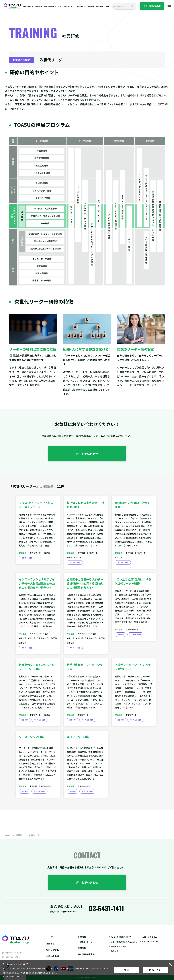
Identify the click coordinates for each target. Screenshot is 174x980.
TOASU (8, 835)
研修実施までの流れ (119, 946)
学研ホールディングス (15, 953)
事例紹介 (39, 6)
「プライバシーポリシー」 (12, 976)
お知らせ (51, 943)
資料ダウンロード (103, 6)
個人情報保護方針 (86, 954)
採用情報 (82, 948)
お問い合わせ (53, 956)
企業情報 (91, 6)
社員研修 (20, 835)
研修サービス (28, 6)
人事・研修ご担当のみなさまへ (124, 942)
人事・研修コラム (150, 937)
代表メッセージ (86, 942)
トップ (49, 937)
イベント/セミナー (150, 941)
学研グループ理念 (13, 957)
